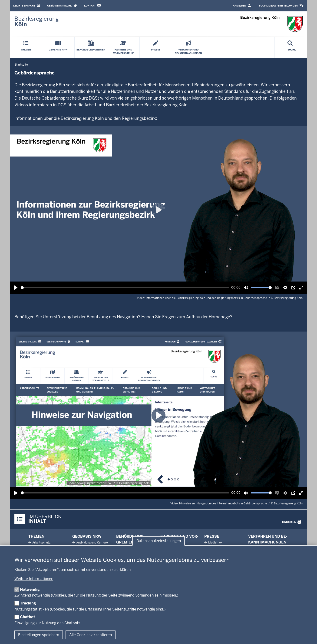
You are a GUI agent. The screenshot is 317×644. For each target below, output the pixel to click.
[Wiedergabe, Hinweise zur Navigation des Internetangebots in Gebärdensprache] (16, 493)
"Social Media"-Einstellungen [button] (281, 5)
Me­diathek (215, 543)
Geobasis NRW (87, 536)
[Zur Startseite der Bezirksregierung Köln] (37, 22)
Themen (36, 536)
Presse (212, 536)
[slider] (125, 288)
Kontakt (92, 5)
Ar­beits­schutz (41, 543)
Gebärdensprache (62, 5)
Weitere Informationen (34, 579)
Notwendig (30, 589)
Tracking (28, 603)
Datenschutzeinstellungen (159, 541)
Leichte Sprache (27, 5)
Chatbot (28, 617)
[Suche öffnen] (292, 47)
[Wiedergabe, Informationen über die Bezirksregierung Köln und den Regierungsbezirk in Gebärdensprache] (16, 288)
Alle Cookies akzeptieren (91, 635)
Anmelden (242, 5)
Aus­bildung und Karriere (92, 543)
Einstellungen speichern (39, 635)
